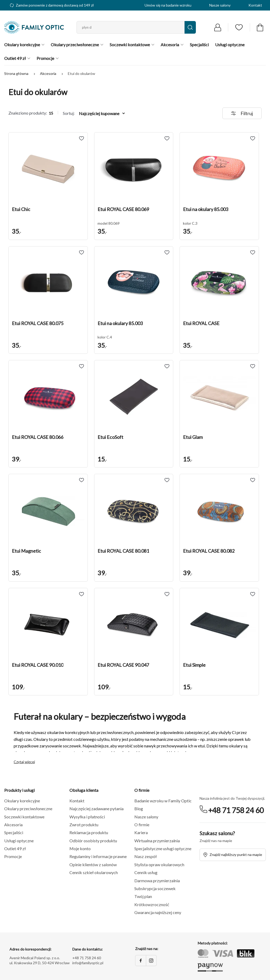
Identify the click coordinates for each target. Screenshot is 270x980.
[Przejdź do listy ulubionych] (239, 27)
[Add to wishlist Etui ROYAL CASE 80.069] (167, 138)
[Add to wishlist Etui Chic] (81, 138)
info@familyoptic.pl (88, 963)
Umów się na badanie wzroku (168, 5)
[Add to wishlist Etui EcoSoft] (167, 366)
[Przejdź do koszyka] (260, 27)
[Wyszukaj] (190, 27)
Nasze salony (220, 5)
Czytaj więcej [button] (24, 762)
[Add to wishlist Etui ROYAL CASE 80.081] (167, 480)
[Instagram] (151, 961)
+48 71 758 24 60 (236, 810)
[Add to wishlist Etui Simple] (253, 594)
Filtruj (242, 113)
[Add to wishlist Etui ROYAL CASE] (253, 253)
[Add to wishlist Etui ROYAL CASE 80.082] (253, 480)
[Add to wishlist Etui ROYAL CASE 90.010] (81, 594)
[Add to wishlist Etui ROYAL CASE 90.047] (167, 594)
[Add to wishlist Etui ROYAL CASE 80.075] (81, 253)
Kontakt (255, 5)
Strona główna (17, 73)
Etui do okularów (81, 73)
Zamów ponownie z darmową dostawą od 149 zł (52, 5)
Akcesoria (49, 73)
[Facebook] (141, 961)
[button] (48, 170)
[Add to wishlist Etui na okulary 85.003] (253, 138)
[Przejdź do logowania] (218, 27)
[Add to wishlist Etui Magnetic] (81, 480)
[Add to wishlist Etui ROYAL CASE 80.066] (81, 366)
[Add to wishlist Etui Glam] (253, 366)
